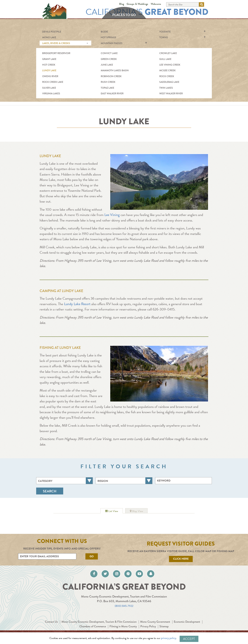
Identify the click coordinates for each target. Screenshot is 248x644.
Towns (164, 37)
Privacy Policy (167, 629)
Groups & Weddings (137, 4)
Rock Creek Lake (53, 82)
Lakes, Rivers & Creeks (56, 43)
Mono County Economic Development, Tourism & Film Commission (113, 624)
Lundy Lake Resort (77, 304)
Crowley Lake (168, 53)
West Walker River (171, 93)
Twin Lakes (166, 88)
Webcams (156, 4)
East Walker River (112, 93)
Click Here (181, 559)
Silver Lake (49, 88)
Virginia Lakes (51, 93)
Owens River (50, 76)
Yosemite (165, 32)
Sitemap (185, 629)
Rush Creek (108, 82)
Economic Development (73, 629)
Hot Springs (108, 37)
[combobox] (64, 481)
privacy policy (171, 639)
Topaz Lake (107, 88)
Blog (122, 4)
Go (92, 556)
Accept (189, 639)
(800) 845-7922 (124, 609)
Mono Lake (49, 37)
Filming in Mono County (140, 629)
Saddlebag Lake (169, 82)
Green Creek (109, 59)
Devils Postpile (52, 32)
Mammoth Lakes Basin (115, 70)
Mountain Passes (112, 43)
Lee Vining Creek (170, 65)
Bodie (104, 32)
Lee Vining (112, 215)
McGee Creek (167, 70)
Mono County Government (175, 624)
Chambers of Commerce (106, 629)
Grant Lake (49, 59)
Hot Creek (49, 65)
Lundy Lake (49, 70)
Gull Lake (165, 59)
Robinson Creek (111, 76)
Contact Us (61, 624)
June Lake (107, 65)
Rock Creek (167, 76)
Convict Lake (109, 53)
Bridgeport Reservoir (56, 53)
